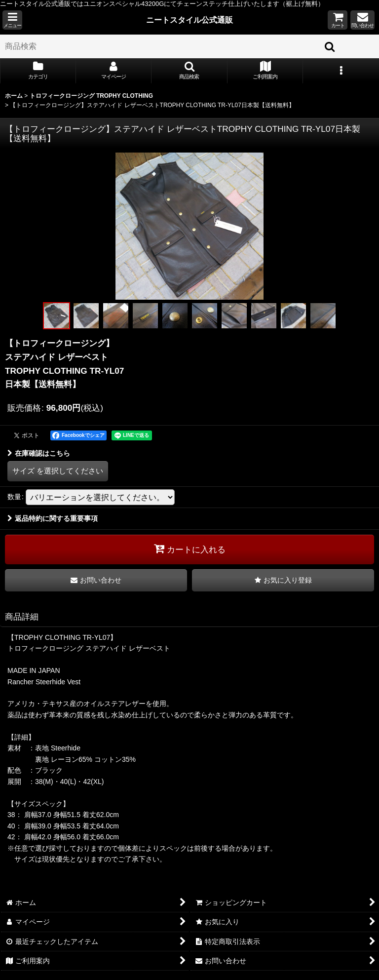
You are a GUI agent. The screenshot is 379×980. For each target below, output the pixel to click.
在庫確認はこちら (39, 453)
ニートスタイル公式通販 (189, 20)
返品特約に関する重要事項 (53, 518)
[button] (12, 20)
